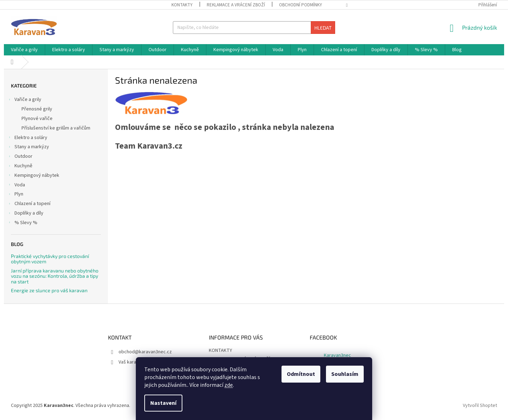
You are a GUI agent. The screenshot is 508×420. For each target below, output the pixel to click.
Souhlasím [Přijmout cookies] (345, 374)
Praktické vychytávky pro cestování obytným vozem (50, 259)
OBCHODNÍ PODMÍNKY (301, 5)
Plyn (15, 195)
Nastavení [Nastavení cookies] (163, 403)
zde (229, 385)
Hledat (323, 28)
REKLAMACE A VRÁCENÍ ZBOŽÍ (236, 5)
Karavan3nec (337, 355)
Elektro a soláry (27, 138)
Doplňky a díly (25, 214)
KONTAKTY (182, 5)
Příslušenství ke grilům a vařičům (56, 128)
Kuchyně (20, 167)
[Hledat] (254, 28)
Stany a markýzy (28, 148)
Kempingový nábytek (33, 176)
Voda (16, 186)
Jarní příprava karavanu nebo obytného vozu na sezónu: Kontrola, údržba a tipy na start (55, 276)
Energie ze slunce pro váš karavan (49, 290)
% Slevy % (22, 223)
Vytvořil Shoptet (480, 406)
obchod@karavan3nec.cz (145, 352)
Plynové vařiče (37, 119)
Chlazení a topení (29, 204)
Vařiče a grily (24, 100)
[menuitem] (24, 50)
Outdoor (20, 157)
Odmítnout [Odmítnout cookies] (301, 374)
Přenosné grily (37, 109)
